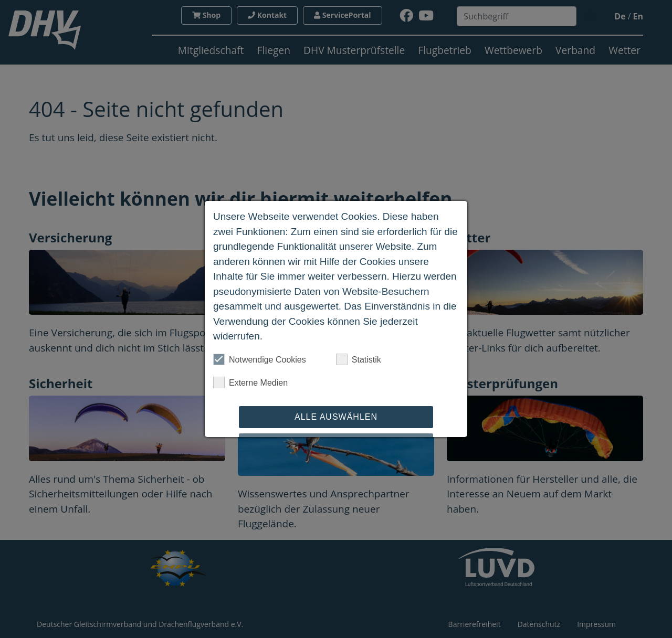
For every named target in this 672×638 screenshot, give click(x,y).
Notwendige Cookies (260, 359)
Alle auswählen (336, 417)
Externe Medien (250, 382)
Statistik (359, 359)
